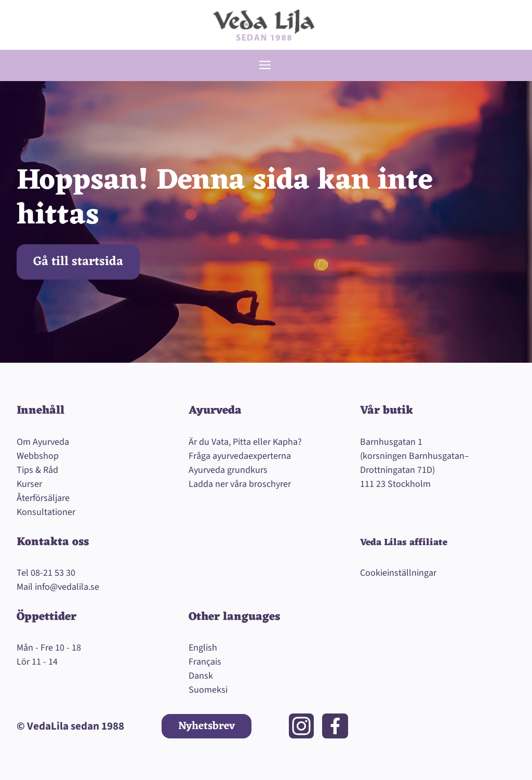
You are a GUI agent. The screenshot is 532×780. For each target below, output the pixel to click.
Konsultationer (46, 512)
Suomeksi (208, 690)
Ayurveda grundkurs (228, 470)
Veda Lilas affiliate (404, 543)
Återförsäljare (43, 498)
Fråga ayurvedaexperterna (240, 456)
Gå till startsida (78, 262)
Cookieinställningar (398, 573)
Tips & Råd (37, 470)
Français (205, 662)
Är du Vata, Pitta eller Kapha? (245, 442)
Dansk (201, 676)
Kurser (29, 484)
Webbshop (38, 456)
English (203, 648)
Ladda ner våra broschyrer (240, 484)
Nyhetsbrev (207, 726)
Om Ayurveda (43, 442)
